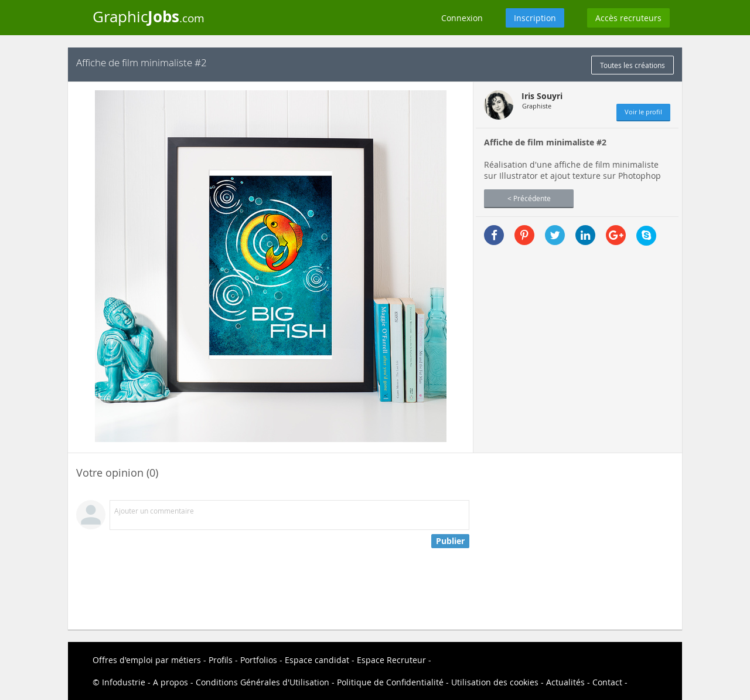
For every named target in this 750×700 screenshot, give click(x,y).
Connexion (462, 18)
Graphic (149, 16)
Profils (221, 660)
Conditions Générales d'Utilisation (262, 682)
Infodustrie (124, 682)
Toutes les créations (633, 65)
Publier (450, 541)
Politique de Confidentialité (390, 682)
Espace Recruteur (391, 660)
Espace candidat (317, 660)
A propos (171, 682)
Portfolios (259, 660)
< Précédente (529, 198)
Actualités (565, 682)
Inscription (535, 18)
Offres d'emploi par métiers (147, 660)
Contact (607, 682)
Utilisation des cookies (495, 682)
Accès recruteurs (628, 18)
